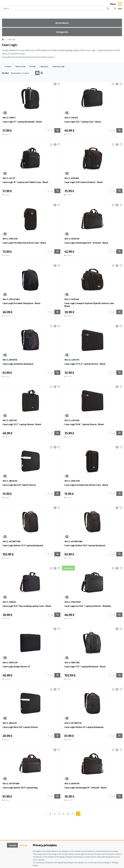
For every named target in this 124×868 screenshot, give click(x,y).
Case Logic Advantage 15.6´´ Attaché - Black (86, 243)
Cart (118, 8)
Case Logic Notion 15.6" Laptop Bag (20, 787)
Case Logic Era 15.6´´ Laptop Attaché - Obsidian (88, 606)
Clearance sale (58, 66)
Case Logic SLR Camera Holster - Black (84, 182)
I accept (12, 845)
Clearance (44, 66)
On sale (32, 66)
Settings (24, 845)
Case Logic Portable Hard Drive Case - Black (24, 243)
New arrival (20, 66)
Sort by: (5, 73)
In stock (8, 66)
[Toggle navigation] (120, 4)
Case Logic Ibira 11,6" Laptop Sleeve (20, 727)
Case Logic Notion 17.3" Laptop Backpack (23, 545)
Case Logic (12, 39)
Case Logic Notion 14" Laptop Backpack (84, 727)
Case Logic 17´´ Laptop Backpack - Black (22, 122)
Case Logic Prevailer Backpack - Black (21, 303)
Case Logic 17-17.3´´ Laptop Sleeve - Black (85, 364)
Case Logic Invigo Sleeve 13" (16, 666)
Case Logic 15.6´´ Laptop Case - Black (83, 122)
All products (62, 23)
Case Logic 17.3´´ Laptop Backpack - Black (85, 666)
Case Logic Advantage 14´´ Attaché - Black (85, 787)
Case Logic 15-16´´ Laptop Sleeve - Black (84, 424)
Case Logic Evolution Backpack (18, 364)
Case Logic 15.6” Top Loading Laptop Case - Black (27, 606)
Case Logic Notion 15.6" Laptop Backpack (85, 545)
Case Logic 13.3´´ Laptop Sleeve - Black (22, 424)
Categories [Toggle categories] (62, 32)
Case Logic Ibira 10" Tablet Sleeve (19, 485)
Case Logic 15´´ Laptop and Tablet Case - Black (25, 182)
